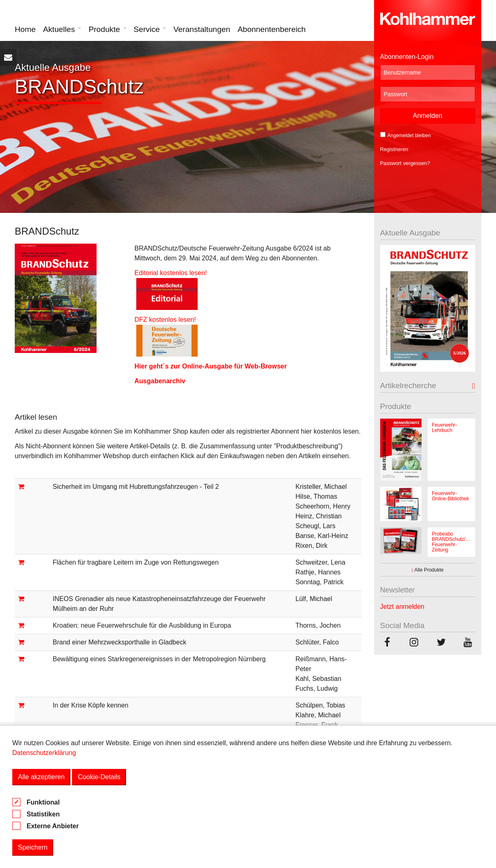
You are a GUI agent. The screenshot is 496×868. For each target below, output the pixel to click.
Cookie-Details (99, 777)
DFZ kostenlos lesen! (166, 320)
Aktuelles (62, 29)
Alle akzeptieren (41, 777)
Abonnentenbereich (272, 29)
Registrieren (396, 149)
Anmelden (428, 116)
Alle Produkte (428, 570)
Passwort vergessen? (407, 163)
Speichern (33, 847)
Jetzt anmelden (402, 607)
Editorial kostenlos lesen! (170, 273)
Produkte (107, 29)
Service (150, 29)
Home (25, 29)
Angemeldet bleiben (406, 135)
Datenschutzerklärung (44, 753)
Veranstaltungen (202, 29)
